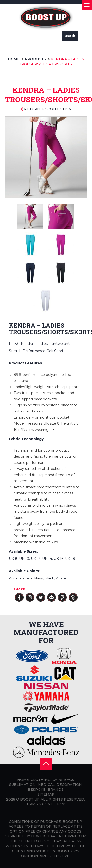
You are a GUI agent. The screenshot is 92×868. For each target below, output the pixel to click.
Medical (46, 785)
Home (14, 59)
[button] (46, 763)
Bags (69, 780)
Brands (56, 790)
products (35, 59)
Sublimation (22, 785)
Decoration (69, 785)
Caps (57, 780)
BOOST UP (30, 799)
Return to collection (46, 109)
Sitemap (46, 794)
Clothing (41, 780)
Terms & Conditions (46, 804)
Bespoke (37, 790)
